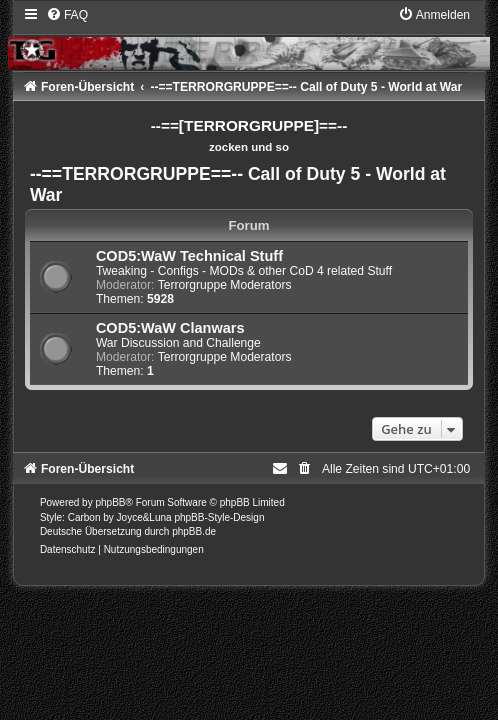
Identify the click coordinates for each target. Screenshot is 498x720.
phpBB (110, 502)
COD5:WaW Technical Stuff (189, 256)
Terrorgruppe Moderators (225, 285)
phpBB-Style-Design (219, 517)
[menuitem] (67, 15)
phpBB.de (194, 531)
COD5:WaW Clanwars (170, 328)
